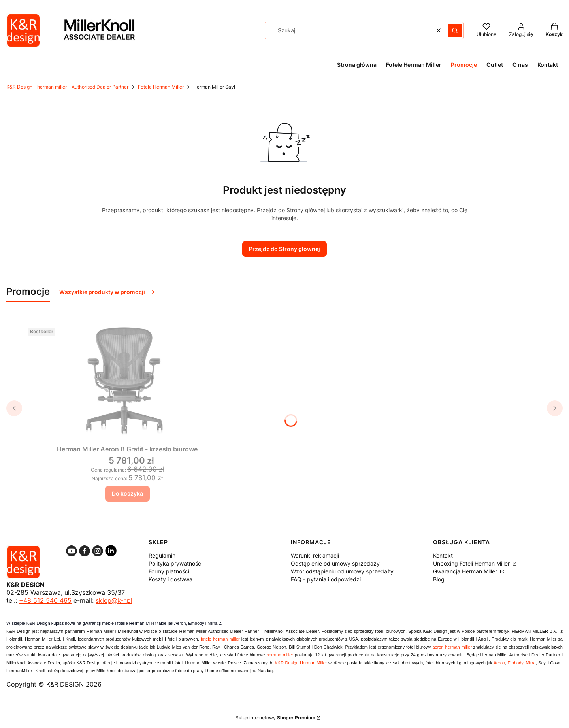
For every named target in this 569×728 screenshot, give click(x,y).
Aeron (499, 663)
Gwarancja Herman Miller (466, 571)
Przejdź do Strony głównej (284, 249)
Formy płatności (169, 571)
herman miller (280, 655)
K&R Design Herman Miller (301, 663)
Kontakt (443, 555)
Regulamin (162, 555)
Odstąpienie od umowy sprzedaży (335, 563)
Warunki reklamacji (315, 555)
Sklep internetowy (275, 718)
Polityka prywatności (175, 563)
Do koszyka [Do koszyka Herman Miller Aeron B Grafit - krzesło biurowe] (127, 493)
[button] (455, 30)
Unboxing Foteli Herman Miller (472, 563)
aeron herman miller (452, 647)
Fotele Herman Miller (161, 87)
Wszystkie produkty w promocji (107, 292)
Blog (439, 579)
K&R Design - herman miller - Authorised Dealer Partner (67, 87)
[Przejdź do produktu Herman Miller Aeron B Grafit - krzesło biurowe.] (127, 378)
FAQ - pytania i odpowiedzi (326, 579)
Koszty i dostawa (171, 579)
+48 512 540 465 (45, 600)
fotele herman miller (220, 639)
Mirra (530, 663)
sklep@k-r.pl (114, 600)
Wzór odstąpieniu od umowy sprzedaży (342, 571)
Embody (515, 663)
